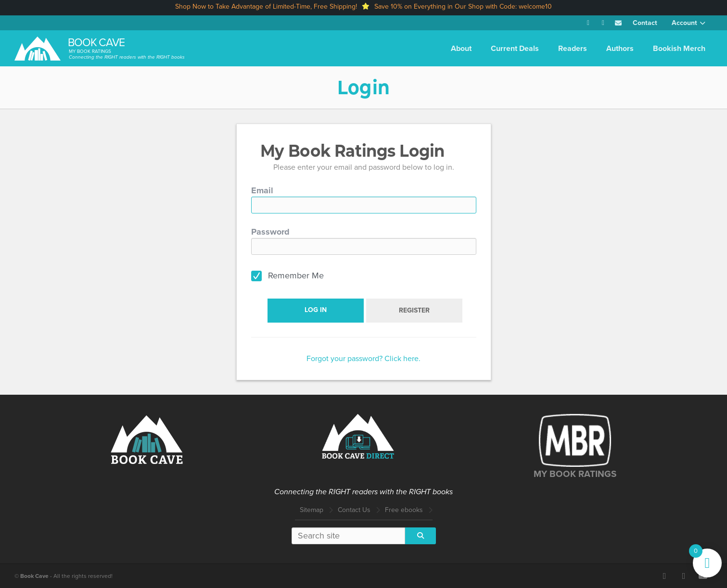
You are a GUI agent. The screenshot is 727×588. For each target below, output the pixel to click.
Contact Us (354, 510)
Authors (620, 48)
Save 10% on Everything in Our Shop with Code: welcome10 (463, 6)
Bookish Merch (679, 48)
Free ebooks (404, 510)
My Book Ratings (90, 51)
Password (270, 232)
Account (684, 23)
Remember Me (296, 275)
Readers (573, 48)
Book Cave (96, 42)
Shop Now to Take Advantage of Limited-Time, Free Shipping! (266, 6)
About (461, 48)
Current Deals (515, 48)
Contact (645, 23)
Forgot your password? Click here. (363, 358)
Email (262, 190)
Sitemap (312, 510)
